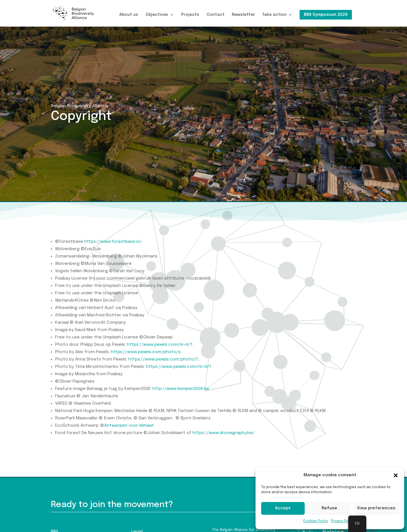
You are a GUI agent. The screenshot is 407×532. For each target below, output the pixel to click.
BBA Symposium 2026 (326, 15)
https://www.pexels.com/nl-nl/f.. (160, 345)
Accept (283, 508)
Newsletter (243, 15)
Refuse (329, 508)
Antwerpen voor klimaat (129, 426)
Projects (190, 15)
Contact (216, 15)
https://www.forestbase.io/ (113, 242)
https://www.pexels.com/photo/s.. (147, 352)
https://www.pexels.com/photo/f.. (164, 359)
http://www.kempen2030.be (181, 389)
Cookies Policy (316, 521)
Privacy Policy (343, 521)
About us (129, 15)
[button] (396, 475)
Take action (274, 15)
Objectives (157, 15)
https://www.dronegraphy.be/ (224, 433)
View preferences (376, 508)
